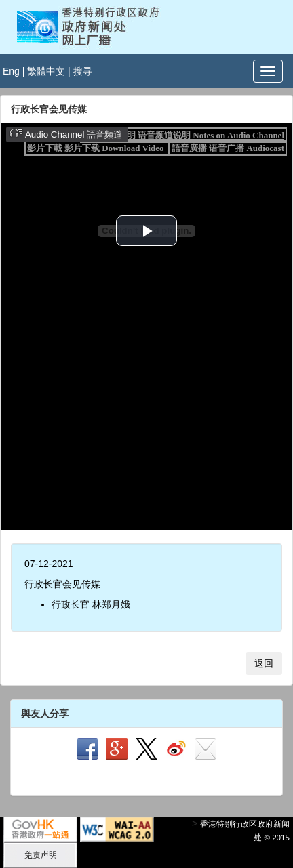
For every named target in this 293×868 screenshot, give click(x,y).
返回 (264, 663)
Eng (11, 71)
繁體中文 (46, 71)
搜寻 (83, 71)
